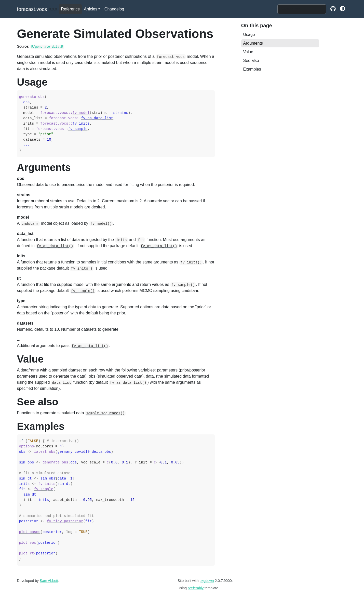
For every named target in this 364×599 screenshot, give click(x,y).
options (27, 446)
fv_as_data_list (97, 118)
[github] (333, 9)
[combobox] (302, 9)
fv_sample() (183, 285)
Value (248, 52)
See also (251, 61)
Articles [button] (90, 9)
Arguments (253, 43)
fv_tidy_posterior (65, 521)
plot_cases (30, 532)
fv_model (81, 113)
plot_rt (27, 553)
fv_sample (78, 129)
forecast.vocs (32, 9)
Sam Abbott (49, 581)
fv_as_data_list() (55, 246)
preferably (196, 588)
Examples (252, 69)
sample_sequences (103, 413)
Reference (70, 9)
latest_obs (45, 452)
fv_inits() (191, 262)
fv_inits (81, 124)
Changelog (114, 9)
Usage (249, 35)
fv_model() (101, 224)
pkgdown (207, 581)
